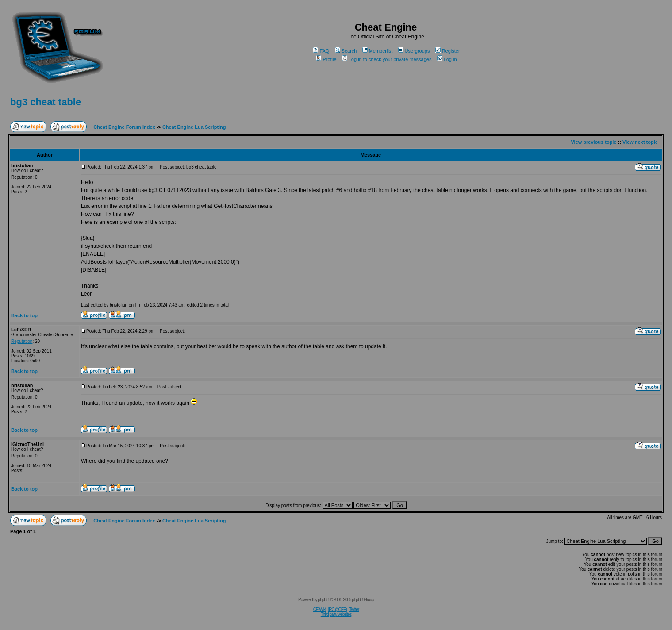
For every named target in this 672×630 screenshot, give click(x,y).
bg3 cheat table (46, 102)
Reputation (22, 341)
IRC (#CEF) (338, 609)
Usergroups (414, 51)
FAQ (321, 51)
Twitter (354, 609)
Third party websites (336, 614)
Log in (447, 59)
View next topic (640, 142)
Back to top (24, 315)
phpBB (324, 600)
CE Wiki (320, 609)
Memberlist (378, 51)
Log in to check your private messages (387, 59)
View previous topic (593, 142)
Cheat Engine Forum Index (124, 127)
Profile (326, 59)
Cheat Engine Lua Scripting (194, 127)
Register (448, 51)
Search (346, 51)
